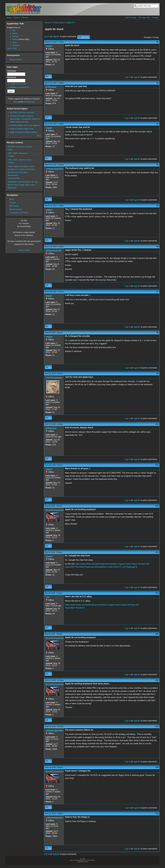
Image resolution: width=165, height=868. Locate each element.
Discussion (59, 23)
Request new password (20, 87)
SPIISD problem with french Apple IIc (25, 125)
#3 (158, 124)
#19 (157, 814)
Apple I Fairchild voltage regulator (24, 132)
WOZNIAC (12, 188)
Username (12, 71)
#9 (158, 374)
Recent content (16, 60)
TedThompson (54, 378)
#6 (158, 247)
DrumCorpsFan (55, 510)
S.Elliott (11, 156)
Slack (15, 42)
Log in (47, 36)
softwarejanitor (54, 169)
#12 (157, 506)
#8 (158, 333)
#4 (158, 165)
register (56, 36)
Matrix (15, 33)
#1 (158, 42)
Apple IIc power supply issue (22, 129)
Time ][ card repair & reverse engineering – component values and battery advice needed (25, 119)
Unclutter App (29, 102)
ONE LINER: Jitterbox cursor (19, 160)
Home (9, 18)
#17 (157, 726)
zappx (49, 46)
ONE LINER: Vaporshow (18, 153)
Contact (155, 18)
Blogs (12, 199)
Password (12, 77)
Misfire (15, 39)
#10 (157, 424)
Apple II (70, 23)
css (48, 597)
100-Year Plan (144, 18)
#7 (158, 292)
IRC (14, 30)
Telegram (16, 45)
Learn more (12, 48)
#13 (157, 552)
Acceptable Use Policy (18, 213)
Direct (16, 102)
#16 (157, 680)
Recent (25, 18)
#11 (157, 465)
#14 (157, 593)
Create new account (18, 84)
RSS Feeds (14, 206)
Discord (15, 36)
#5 (158, 206)
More (39, 136)
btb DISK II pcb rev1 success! (22, 112)
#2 (158, 83)
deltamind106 (53, 251)
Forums (17, 18)
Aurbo (10, 150)
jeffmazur (51, 87)
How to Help (24, 250)
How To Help (131, 18)
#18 (157, 767)
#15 (157, 634)
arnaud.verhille (14, 178)
